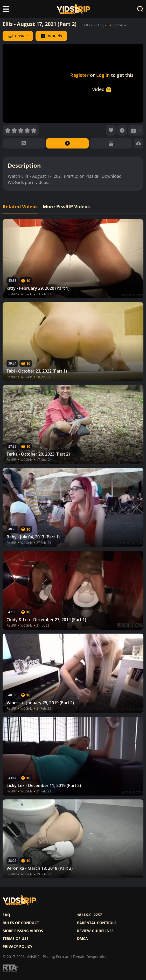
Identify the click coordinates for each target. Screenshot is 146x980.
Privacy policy (18, 947)
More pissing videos (23, 931)
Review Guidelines (95, 931)
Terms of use (16, 939)
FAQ (6, 915)
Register (79, 75)
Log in (103, 75)
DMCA (82, 939)
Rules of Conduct (21, 923)
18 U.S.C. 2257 (89, 915)
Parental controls (97, 923)
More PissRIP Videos (66, 207)
